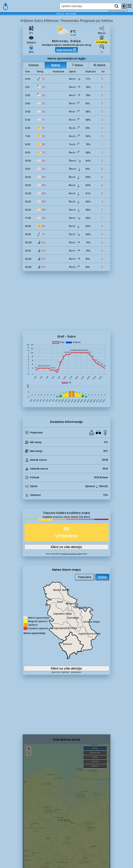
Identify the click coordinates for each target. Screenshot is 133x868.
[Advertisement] (11, 70)
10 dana (99, 65)
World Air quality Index (72, 554)
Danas (34, 65)
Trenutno (84, 577)
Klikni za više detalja (66, 547)
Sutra (56, 65)
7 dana (77, 65)
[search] (117, 6)
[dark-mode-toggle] (124, 6)
